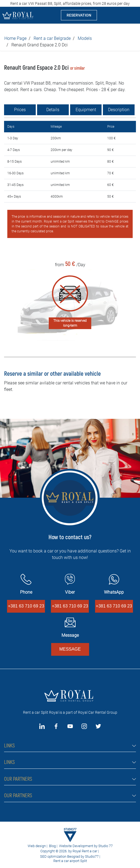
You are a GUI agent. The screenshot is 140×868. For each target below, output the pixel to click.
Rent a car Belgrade (52, 38)
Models (85, 38)
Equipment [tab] (86, 110)
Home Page (15, 38)
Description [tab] (119, 110)
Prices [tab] (20, 110)
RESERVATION (79, 15)
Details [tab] (53, 110)
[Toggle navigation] (132, 15)
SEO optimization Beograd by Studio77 (69, 856)
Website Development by (78, 846)
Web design (37, 846)
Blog (52, 846)
